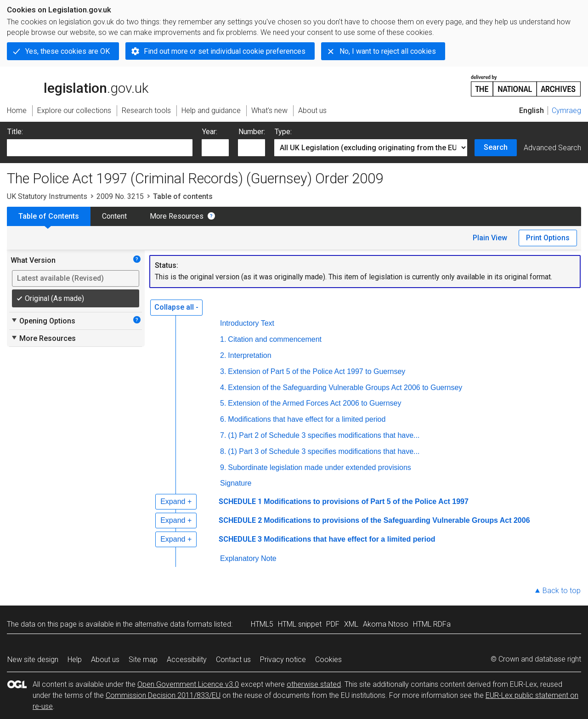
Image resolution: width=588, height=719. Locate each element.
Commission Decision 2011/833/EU (163, 695)
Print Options (548, 238)
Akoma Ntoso (386, 624)
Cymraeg (566, 110)
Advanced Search (552, 148)
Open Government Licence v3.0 (188, 684)
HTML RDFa (432, 624)
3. (223, 371)
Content (114, 216)
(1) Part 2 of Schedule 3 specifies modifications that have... (324, 435)
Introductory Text (247, 323)
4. (223, 388)
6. (223, 419)
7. (223, 435)
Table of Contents (49, 216)
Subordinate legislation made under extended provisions (319, 467)
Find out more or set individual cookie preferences (225, 51)
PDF (333, 624)
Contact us (233, 660)
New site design (33, 660)
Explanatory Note (248, 558)
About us (105, 660)
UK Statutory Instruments (47, 196)
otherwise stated (314, 684)
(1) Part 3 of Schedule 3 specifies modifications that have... (324, 451)
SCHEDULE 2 (240, 520)
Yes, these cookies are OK (68, 51)
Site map (143, 660)
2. (223, 355)
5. (223, 403)
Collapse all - (176, 307)
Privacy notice (283, 660)
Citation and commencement (275, 339)
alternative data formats (173, 624)
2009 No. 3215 (120, 196)
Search (496, 147)
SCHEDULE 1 (240, 501)
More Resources (177, 216)
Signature (236, 483)
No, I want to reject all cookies (388, 51)
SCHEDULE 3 (240, 539)
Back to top (562, 591)
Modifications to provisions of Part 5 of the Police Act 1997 (366, 501)
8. (223, 451)
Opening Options (43, 321)
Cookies (328, 660)
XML (351, 624)
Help (75, 660)
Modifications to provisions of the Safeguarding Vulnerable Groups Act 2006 (397, 520)
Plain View (490, 238)
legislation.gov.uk (78, 85)
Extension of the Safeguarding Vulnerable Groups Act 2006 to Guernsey (345, 388)
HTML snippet (300, 624)
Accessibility (187, 660)
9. (223, 467)
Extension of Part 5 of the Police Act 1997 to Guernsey (317, 371)
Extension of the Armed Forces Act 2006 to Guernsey (314, 403)
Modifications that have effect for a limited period (307, 419)
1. (223, 339)
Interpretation (249, 355)
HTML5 (262, 624)
